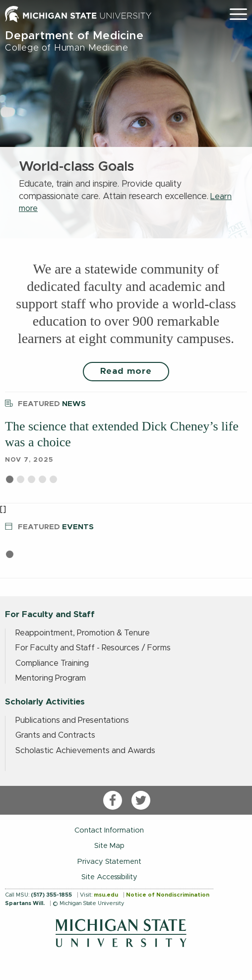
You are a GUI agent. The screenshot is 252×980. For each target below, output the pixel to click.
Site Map (109, 846)
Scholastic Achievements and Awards (85, 751)
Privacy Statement (109, 862)
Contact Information (109, 830)
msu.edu (106, 895)
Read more (126, 371)
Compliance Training (52, 663)
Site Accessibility (109, 877)
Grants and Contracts (55, 735)
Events (49, 525)
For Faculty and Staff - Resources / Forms (93, 648)
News (45, 402)
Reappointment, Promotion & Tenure (83, 633)
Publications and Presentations (72, 720)
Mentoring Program (51, 678)
